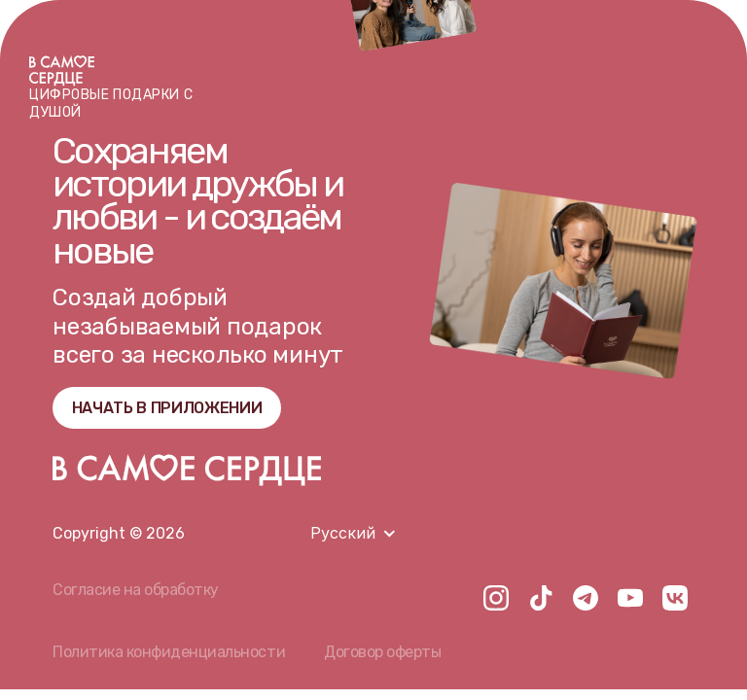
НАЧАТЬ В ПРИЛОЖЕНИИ (167, 408)
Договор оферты (382, 652)
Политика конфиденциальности (169, 652)
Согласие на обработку (136, 590)
